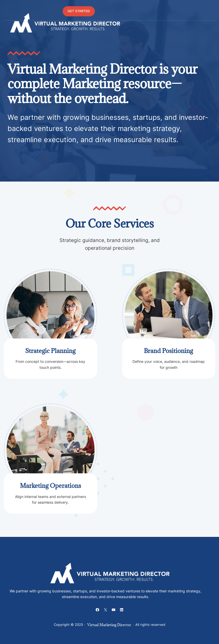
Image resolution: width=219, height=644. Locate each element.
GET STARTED (79, 11)
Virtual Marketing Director (109, 625)
